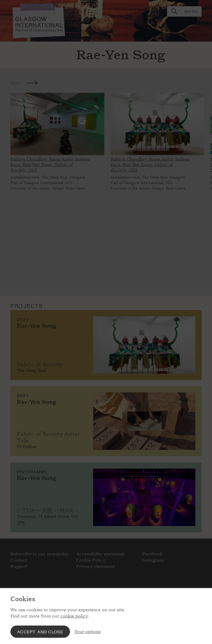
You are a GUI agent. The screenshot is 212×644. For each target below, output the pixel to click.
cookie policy (74, 616)
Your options (88, 632)
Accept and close (40, 632)
